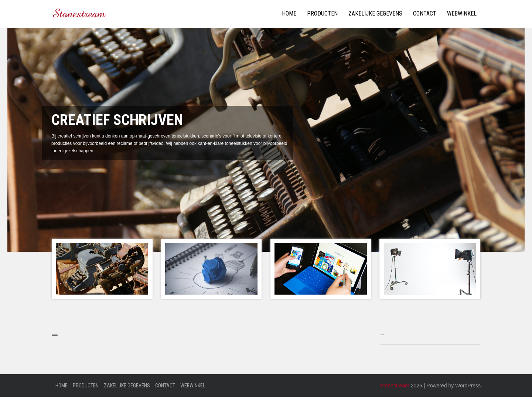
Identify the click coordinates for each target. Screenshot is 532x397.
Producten (322, 13)
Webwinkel (462, 13)
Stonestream (394, 386)
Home (289, 13)
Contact (425, 13)
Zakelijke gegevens (375, 13)
